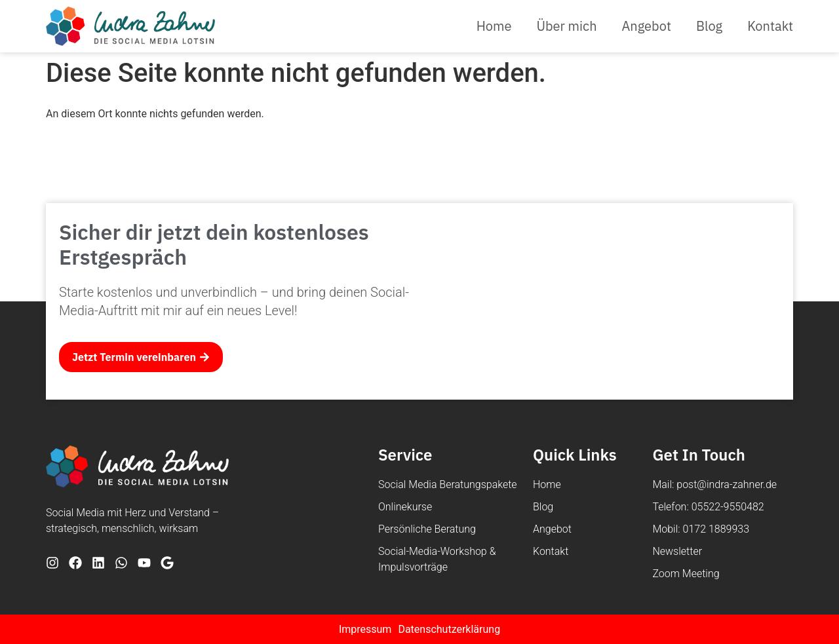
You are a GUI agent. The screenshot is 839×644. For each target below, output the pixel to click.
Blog (709, 26)
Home (494, 26)
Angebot (647, 26)
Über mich (566, 26)
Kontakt (770, 26)
